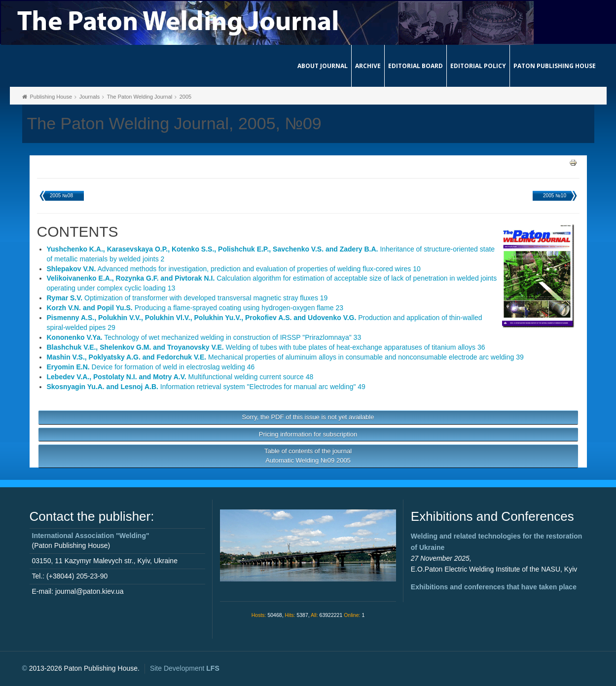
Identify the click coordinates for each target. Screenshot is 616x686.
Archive (368, 66)
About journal (323, 66)
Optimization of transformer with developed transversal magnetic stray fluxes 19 (187, 298)
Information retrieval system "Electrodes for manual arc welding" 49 (206, 387)
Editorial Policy (478, 66)
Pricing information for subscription (308, 434)
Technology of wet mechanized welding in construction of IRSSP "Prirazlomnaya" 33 (204, 337)
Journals (90, 97)
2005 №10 (555, 196)
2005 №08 (61, 196)
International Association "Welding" (91, 536)
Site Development (185, 668)
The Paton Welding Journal (140, 97)
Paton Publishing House (555, 66)
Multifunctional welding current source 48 (180, 377)
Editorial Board (416, 66)
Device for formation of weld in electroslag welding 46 (151, 367)
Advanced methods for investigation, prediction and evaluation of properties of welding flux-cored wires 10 (234, 269)
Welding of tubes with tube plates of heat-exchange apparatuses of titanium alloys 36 (266, 347)
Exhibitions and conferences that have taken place (494, 587)
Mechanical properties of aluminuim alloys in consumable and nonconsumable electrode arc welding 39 (285, 357)
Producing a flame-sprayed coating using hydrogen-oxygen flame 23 (195, 308)
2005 (185, 97)
